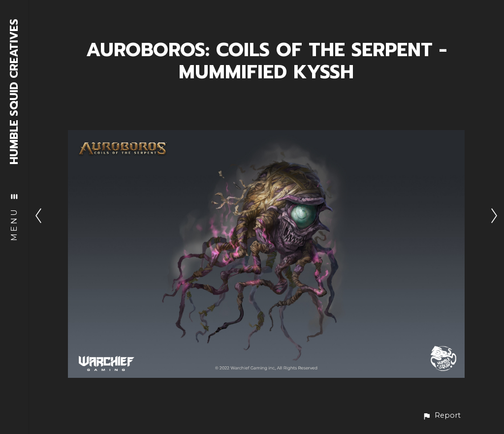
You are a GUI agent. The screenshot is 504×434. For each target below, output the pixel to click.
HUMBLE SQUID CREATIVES (15, 92)
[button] (441, 416)
